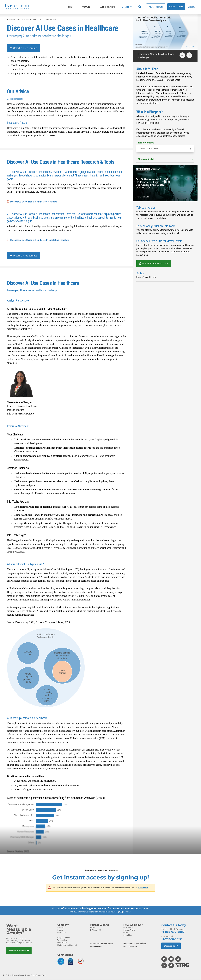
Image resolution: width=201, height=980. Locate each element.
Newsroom (62, 933)
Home (71, 7)
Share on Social (165, 159)
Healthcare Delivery (51, 19)
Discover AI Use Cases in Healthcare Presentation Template (41, 240)
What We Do (87, 7)
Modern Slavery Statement (68, 946)
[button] (189, 55)
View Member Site (156, 7)
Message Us (172, 946)
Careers (60, 930)
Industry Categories (33, 19)
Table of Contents (145, 143)
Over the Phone (129, 930)
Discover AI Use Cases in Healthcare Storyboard (35, 202)
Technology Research (15, 19)
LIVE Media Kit (96, 930)
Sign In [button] (192, 7)
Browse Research (97, 947)
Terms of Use (63, 940)
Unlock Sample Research (155, 264)
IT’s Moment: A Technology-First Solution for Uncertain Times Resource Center (105, 909)
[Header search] (140, 7)
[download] (182, 55)
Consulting (128, 935)
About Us (61, 928)
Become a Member (20, 951)
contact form (143, 888)
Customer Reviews (107, 7)
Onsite (126, 933)
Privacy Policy (63, 943)
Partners (94, 928)
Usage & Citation (64, 938)
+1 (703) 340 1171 (123, 912)
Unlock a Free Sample (26, 48)
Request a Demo (176, 7)
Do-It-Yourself (129, 928)
